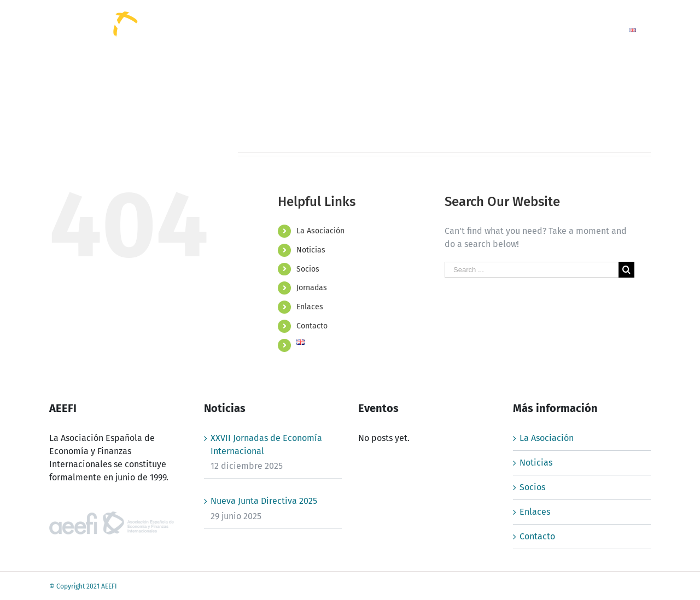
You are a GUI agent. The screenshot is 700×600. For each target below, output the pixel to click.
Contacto (312, 326)
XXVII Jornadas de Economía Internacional (266, 445)
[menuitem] (382, 29)
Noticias (311, 250)
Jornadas (312, 288)
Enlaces (310, 307)
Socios (308, 269)
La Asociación (320, 231)
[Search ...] (532, 270)
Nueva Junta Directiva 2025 (264, 501)
